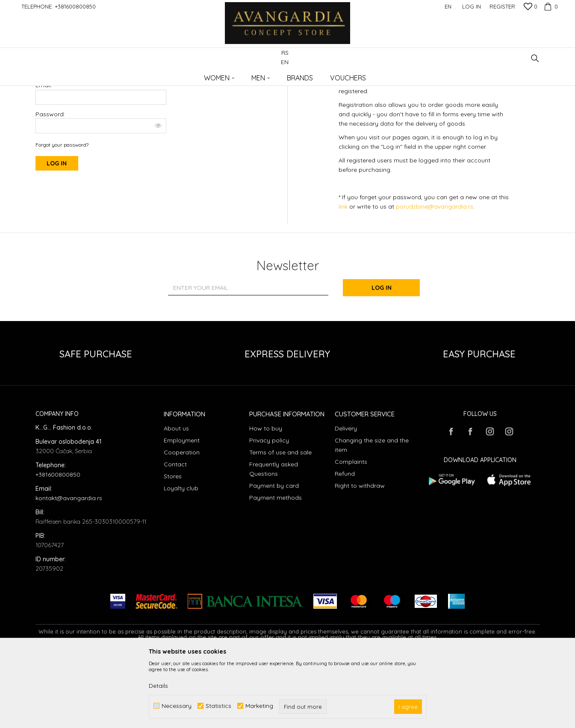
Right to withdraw (360, 555)
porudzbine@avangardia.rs (435, 276)
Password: (101, 184)
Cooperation (182, 522)
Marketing (259, 706)
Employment (182, 510)
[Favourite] (531, 7)
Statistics (218, 706)
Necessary (177, 706)
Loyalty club (181, 558)
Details (158, 686)
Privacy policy (269, 510)
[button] (535, 58)
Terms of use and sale (280, 522)
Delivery (346, 498)
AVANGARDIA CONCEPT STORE (72, 75)
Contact (175, 534)
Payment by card (274, 555)
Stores (173, 546)
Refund (345, 543)
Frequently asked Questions (274, 539)
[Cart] (550, 6)
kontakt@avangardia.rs (69, 568)
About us (176, 498)
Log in (382, 357)
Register (502, 6)
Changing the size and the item (372, 515)
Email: (44, 155)
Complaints (351, 531)
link (344, 276)
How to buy (266, 498)
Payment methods (276, 567)
